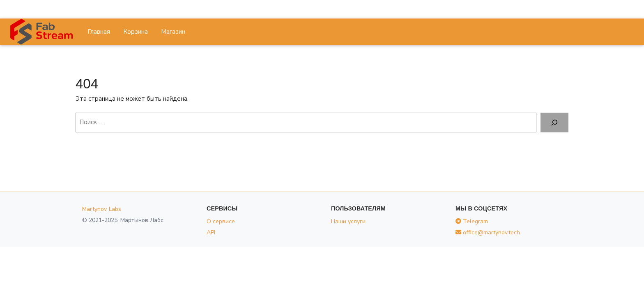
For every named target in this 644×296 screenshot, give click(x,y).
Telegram (472, 221)
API (211, 232)
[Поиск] (554, 123)
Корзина (136, 32)
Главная (99, 32)
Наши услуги (348, 221)
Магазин (173, 32)
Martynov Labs (102, 209)
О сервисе (221, 221)
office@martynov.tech (488, 232)
